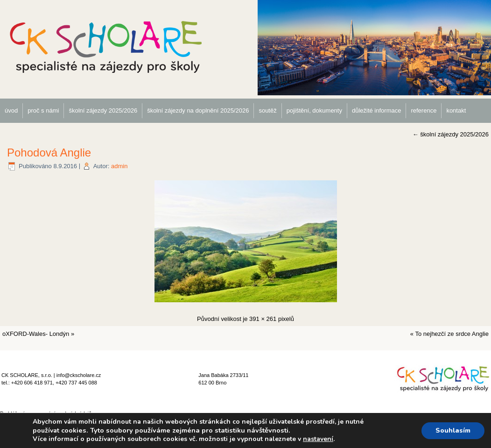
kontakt (456, 110)
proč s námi (43, 110)
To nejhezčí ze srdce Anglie (452, 334)
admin (119, 166)
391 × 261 (263, 319)
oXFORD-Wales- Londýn (36, 334)
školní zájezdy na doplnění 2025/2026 (198, 110)
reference (424, 110)
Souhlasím (453, 430)
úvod (11, 110)
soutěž (267, 110)
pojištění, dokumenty (314, 110)
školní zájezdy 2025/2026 (103, 110)
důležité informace (377, 110)
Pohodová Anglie (49, 153)
